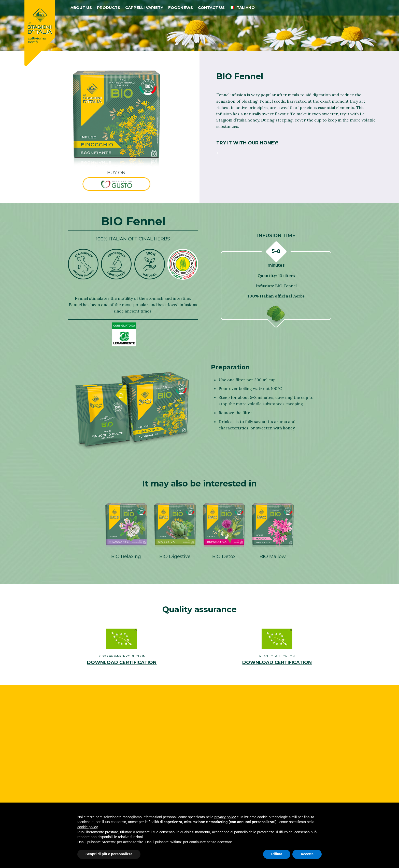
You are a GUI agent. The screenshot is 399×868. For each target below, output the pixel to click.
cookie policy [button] (87, 827)
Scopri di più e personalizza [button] (109, 854)
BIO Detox (224, 556)
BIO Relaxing (126, 556)
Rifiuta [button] (277, 854)
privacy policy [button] (225, 817)
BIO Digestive (175, 556)
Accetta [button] (307, 854)
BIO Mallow (273, 556)
